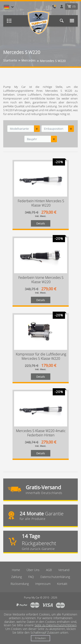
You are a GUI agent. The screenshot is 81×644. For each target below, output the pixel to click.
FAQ (31, 577)
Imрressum (43, 584)
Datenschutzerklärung (55, 577)
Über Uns (33, 570)
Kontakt (62, 584)
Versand (64, 570)
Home (16, 570)
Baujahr (32, 139)
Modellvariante (19, 129)
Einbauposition (54, 129)
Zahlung (17, 577)
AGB (49, 570)
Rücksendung (20, 584)
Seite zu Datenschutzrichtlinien (56, 625)
